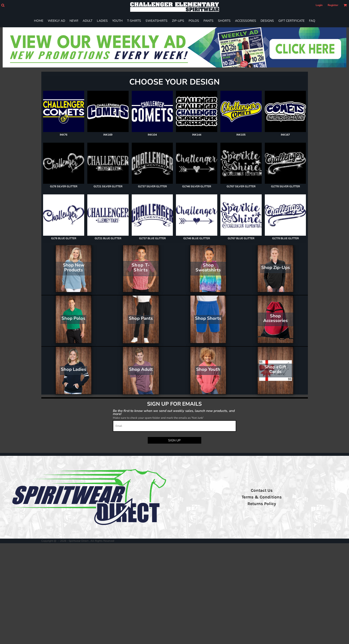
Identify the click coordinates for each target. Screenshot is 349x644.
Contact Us (262, 490)
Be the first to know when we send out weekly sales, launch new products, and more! (174, 412)
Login (319, 5)
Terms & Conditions (262, 497)
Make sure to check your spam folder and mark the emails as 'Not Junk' (158, 418)
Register (333, 5)
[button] (3, 5)
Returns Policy (262, 504)
